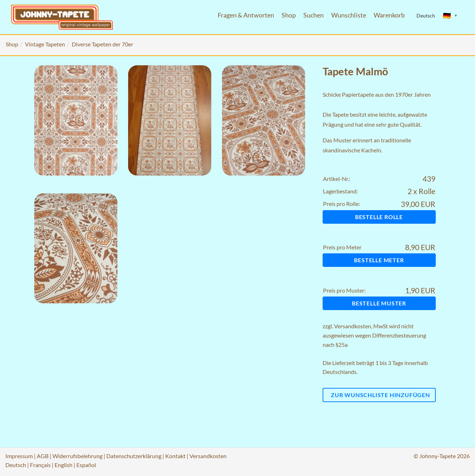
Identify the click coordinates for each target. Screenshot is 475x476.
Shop (289, 15)
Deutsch (16, 465)
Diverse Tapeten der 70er (102, 44)
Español (86, 465)
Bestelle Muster (379, 303)
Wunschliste (349, 15)
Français (40, 465)
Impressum (19, 456)
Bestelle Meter (379, 260)
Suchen (314, 15)
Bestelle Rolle (379, 217)
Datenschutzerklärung (134, 456)
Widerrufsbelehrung (77, 456)
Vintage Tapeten (45, 44)
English (64, 465)
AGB (43, 456)
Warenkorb (389, 15)
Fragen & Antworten (246, 15)
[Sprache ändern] (450, 16)
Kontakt (175, 456)
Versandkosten (353, 326)
